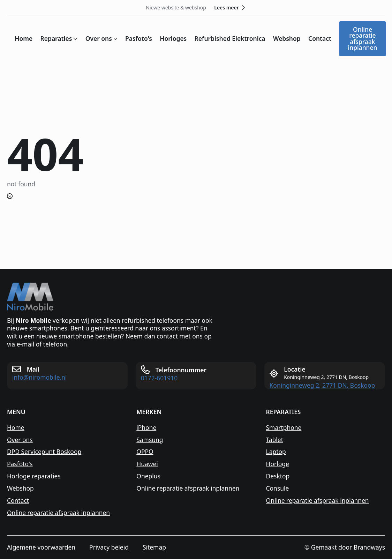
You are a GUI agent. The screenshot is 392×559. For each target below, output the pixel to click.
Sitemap (154, 547)
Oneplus (148, 476)
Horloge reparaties (34, 476)
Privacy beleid (109, 547)
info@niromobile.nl (40, 377)
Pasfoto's (139, 39)
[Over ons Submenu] (115, 39)
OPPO (145, 452)
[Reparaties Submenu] (75, 39)
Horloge (278, 464)
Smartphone (284, 428)
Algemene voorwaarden (41, 547)
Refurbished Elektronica (230, 39)
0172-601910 (159, 378)
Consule (278, 488)
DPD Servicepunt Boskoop (44, 452)
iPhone (146, 428)
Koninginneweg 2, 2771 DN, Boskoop (322, 385)
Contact (320, 39)
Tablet (275, 440)
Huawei (147, 464)
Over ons (99, 39)
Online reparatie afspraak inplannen (58, 513)
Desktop (278, 476)
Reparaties (56, 39)
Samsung (150, 440)
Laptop (276, 452)
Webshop (287, 39)
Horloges (173, 39)
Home (24, 39)
